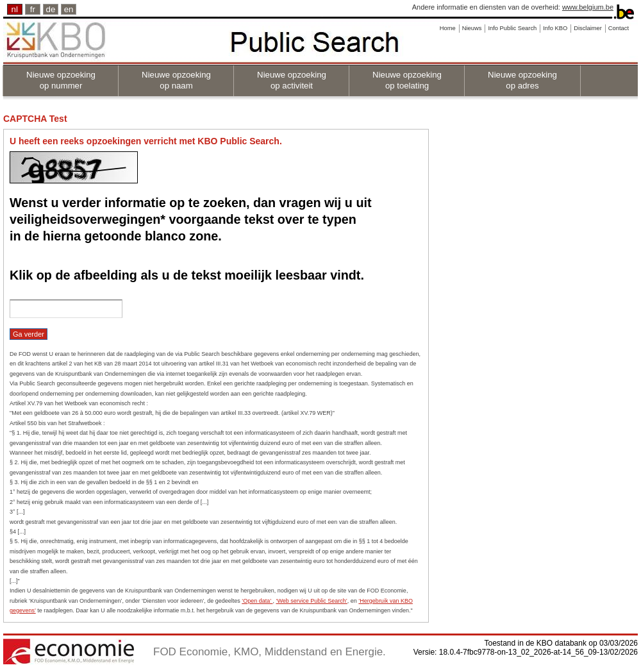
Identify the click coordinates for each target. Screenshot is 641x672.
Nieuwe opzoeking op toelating (407, 80)
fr (33, 9)
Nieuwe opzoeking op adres (522, 80)
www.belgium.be (588, 7)
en (69, 9)
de (51, 9)
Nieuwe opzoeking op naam (176, 80)
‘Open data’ (257, 601)
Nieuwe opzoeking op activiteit (292, 80)
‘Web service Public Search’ (311, 601)
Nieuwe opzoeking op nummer (61, 80)
